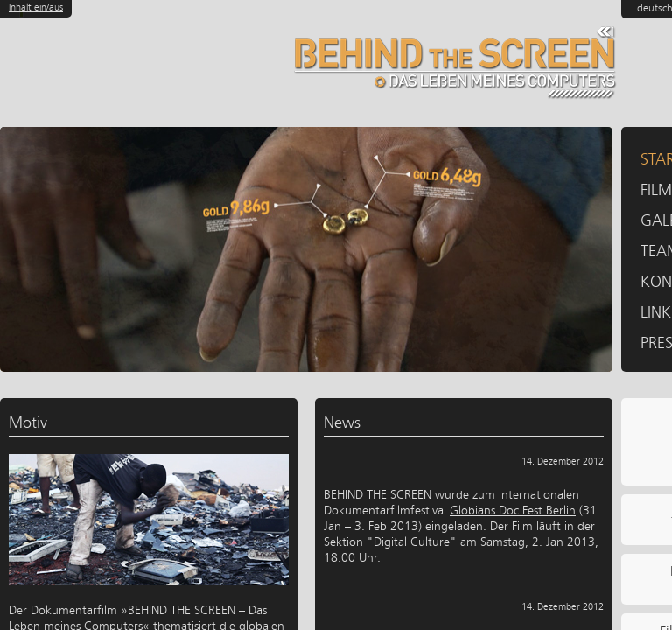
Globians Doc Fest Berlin (513, 511)
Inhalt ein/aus (36, 7)
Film (656, 190)
